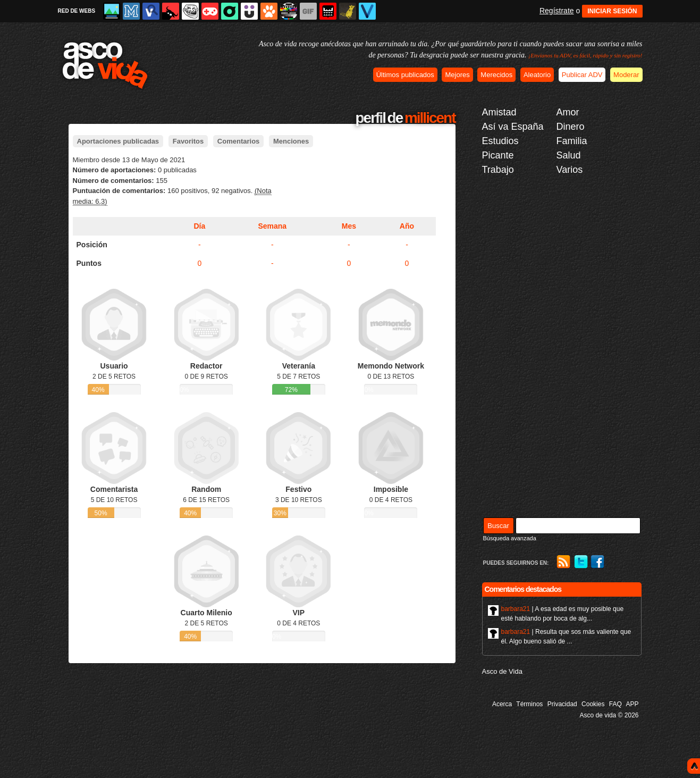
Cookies (593, 704)
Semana (272, 226)
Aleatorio (537, 75)
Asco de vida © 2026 (609, 715)
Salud (569, 155)
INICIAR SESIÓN (612, 11)
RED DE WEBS (77, 11)
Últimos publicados (405, 75)
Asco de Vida (502, 671)
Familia (572, 141)
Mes (349, 226)
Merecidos (496, 75)
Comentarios (238, 141)
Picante (498, 155)
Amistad (499, 112)
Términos (529, 704)
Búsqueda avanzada (510, 538)
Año (407, 226)
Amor (568, 112)
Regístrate (557, 11)
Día (199, 226)
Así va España (513, 127)
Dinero (571, 127)
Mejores (457, 75)
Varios (570, 170)
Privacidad (562, 704)
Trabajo (498, 170)
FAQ (615, 704)
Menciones (291, 141)
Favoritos (188, 141)
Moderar (626, 75)
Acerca (502, 704)
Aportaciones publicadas (118, 141)
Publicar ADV (582, 75)
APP (632, 704)
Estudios (500, 141)
